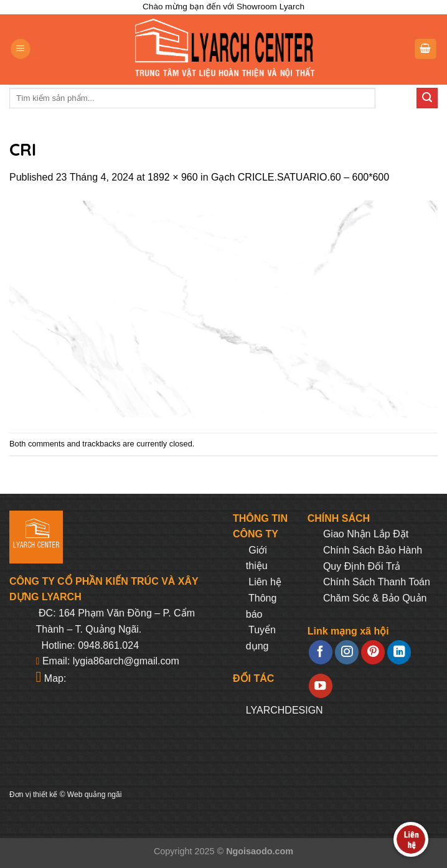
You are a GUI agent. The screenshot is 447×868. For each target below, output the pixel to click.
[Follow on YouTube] (321, 686)
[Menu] (21, 49)
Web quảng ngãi (95, 795)
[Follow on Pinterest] (373, 652)
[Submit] (427, 98)
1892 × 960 (173, 177)
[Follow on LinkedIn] (399, 652)
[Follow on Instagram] (347, 652)
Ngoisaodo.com (260, 851)
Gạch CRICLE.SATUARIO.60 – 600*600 (300, 177)
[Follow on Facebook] (321, 652)
